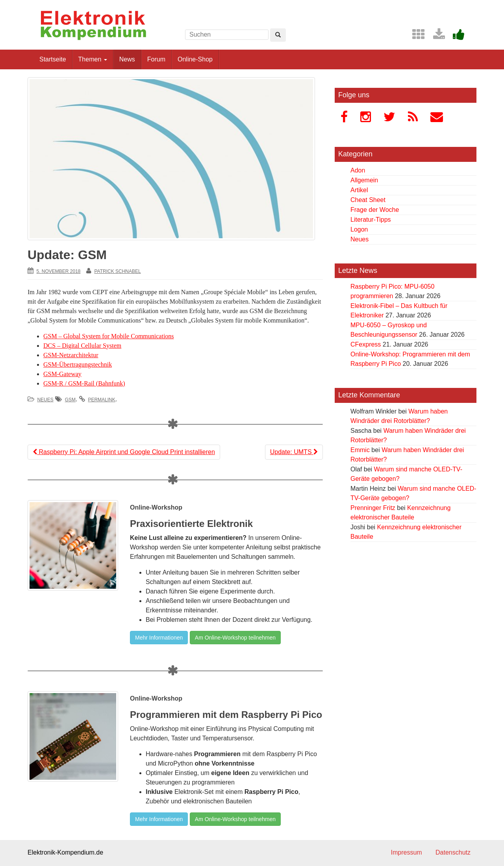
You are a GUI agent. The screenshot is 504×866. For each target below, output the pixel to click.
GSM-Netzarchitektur (71, 355)
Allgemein (364, 180)
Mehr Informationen (159, 638)
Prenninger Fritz (373, 508)
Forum (156, 59)
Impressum (406, 852)
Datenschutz (453, 852)
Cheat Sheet (368, 200)
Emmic (360, 450)
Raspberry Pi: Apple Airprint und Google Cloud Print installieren (124, 452)
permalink (101, 400)
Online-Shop (195, 59)
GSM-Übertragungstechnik (78, 364)
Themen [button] (93, 59)
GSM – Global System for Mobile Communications (109, 336)
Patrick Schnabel (117, 271)
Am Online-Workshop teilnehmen (235, 638)
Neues (45, 400)
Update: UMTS (294, 452)
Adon (358, 170)
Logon (359, 229)
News (127, 59)
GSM (70, 400)
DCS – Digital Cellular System (82, 346)
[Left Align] (278, 35)
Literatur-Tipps (371, 220)
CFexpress (366, 344)
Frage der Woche (375, 210)
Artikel (359, 190)
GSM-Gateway (62, 374)
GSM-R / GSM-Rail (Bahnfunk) (84, 383)
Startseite (53, 59)
